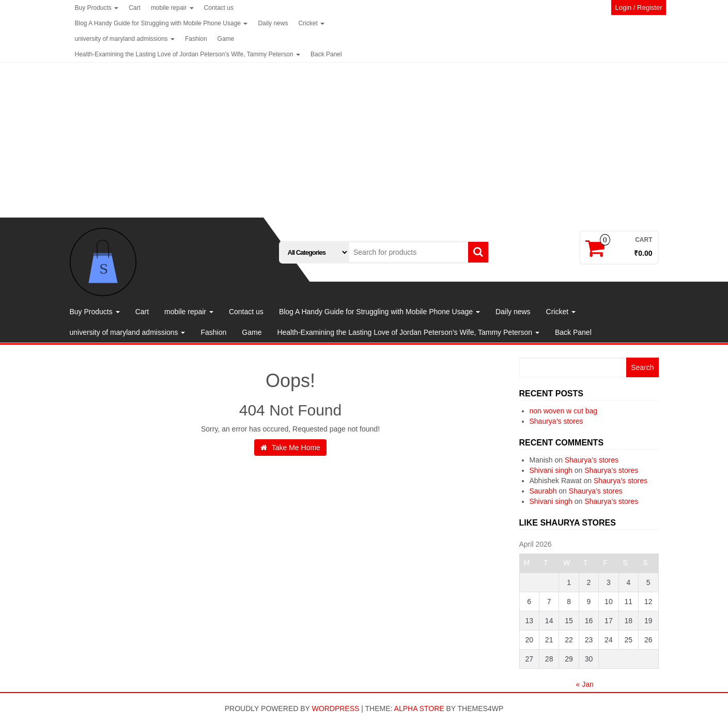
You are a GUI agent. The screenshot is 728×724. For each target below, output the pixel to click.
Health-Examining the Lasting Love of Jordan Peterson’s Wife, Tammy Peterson (188, 54)
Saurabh (543, 491)
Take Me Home (290, 448)
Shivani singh (551, 470)
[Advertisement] (364, 140)
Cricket (311, 23)
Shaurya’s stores (556, 421)
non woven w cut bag (564, 411)
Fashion (196, 39)
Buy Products (97, 8)
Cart (135, 8)
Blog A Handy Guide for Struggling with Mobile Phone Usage (161, 23)
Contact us (219, 8)
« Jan (585, 684)
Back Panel (326, 54)
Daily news (273, 23)
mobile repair (172, 8)
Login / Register (638, 7)
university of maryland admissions (125, 39)
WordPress (336, 708)
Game (226, 39)
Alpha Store (419, 708)
